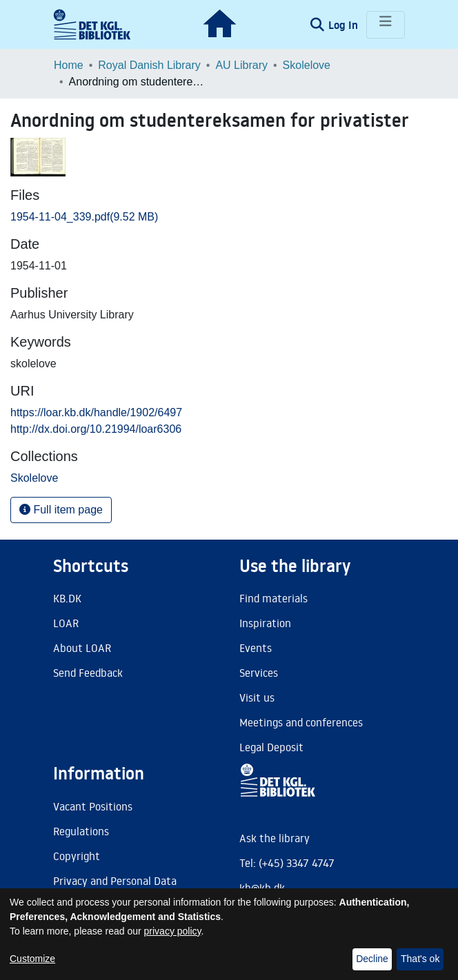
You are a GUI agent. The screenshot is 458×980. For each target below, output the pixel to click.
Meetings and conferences (301, 722)
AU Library (241, 65)
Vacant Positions (93, 806)
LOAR (66, 623)
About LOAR (82, 648)
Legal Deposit (271, 747)
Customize (32, 959)
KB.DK (67, 598)
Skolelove (307, 65)
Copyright (77, 856)
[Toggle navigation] (386, 25)
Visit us (257, 697)
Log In (345, 25)
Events (256, 648)
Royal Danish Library (149, 65)
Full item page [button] (61, 510)
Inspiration (265, 623)
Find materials (273, 598)
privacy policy (173, 931)
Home (69, 65)
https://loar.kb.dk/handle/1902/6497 (96, 412)
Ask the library (275, 838)
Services (259, 673)
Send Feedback (88, 673)
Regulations (81, 831)
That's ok (420, 959)
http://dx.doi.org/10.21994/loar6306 (96, 429)
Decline (372, 959)
